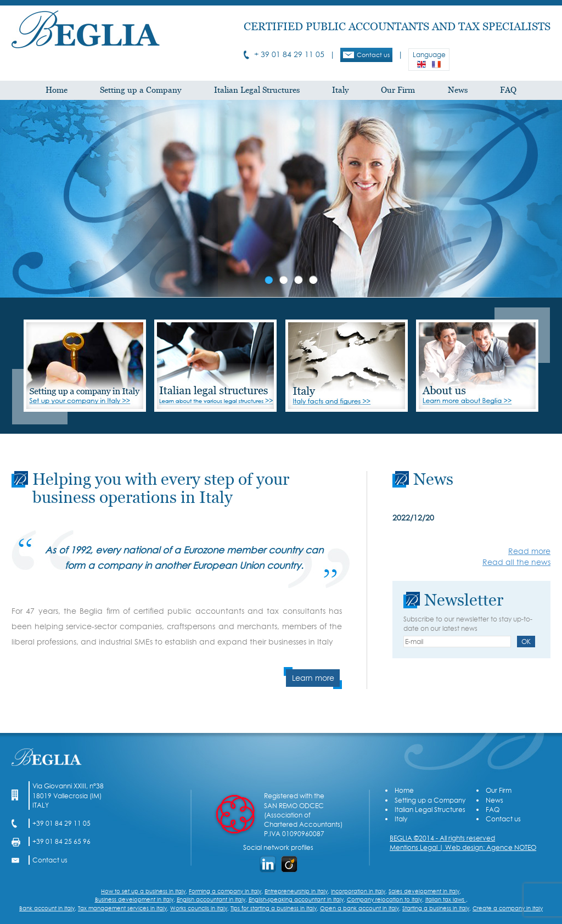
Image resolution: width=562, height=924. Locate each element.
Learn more (313, 678)
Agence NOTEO (511, 847)
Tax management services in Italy (122, 908)
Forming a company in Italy (225, 891)
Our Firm (398, 90)
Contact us (366, 55)
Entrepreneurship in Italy (296, 891)
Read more (529, 551)
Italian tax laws (446, 899)
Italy (340, 90)
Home (57, 90)
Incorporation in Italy (358, 891)
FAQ (508, 90)
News (458, 90)
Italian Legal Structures (257, 90)
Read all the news (516, 562)
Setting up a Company (140, 90)
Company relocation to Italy (384, 899)
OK (526, 642)
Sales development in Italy (424, 891)
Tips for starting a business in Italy (274, 908)
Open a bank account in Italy (359, 908)
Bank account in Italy (47, 908)
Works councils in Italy (199, 908)
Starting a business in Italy (436, 908)
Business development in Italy (134, 899)
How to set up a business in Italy (143, 891)
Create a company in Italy (508, 908)
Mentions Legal (414, 847)
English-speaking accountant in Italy (296, 899)
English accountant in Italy (211, 899)
